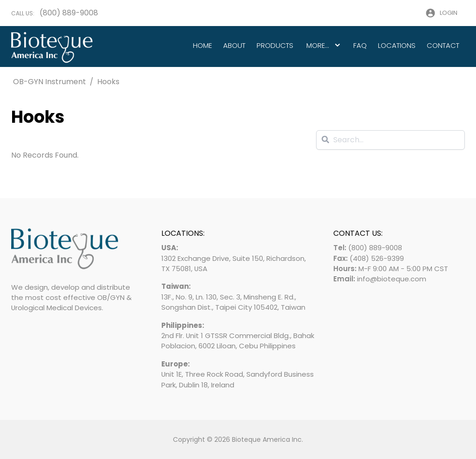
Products (275, 45)
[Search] (238, 140)
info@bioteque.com (392, 279)
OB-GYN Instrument (50, 82)
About (234, 45)
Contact (443, 45)
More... (324, 45)
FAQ (360, 45)
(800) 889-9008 (69, 13)
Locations (397, 45)
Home (202, 45)
